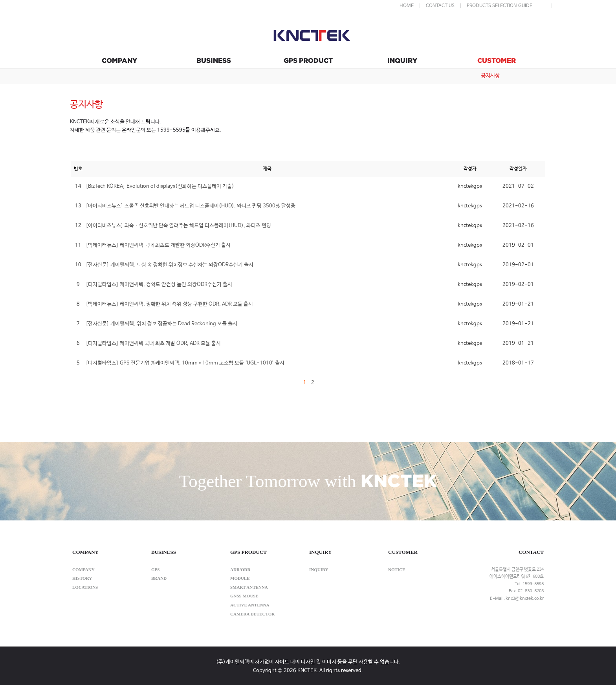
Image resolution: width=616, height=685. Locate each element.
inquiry (319, 570)
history (82, 578)
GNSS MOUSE (244, 596)
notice (397, 570)
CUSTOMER (497, 60)
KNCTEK (312, 35)
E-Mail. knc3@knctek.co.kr (517, 599)
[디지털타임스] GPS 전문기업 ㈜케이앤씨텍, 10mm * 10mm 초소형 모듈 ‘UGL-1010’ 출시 (185, 363)
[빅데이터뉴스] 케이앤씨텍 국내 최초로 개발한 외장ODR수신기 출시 (158, 245)
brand (159, 578)
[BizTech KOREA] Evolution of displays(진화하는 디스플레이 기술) (160, 186)
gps (155, 570)
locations (85, 587)
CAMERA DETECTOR (252, 614)
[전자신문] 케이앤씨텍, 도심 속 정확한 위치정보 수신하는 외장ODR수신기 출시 (170, 265)
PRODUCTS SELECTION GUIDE (500, 6)
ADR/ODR (240, 570)
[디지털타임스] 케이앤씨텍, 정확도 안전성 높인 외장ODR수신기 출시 (159, 285)
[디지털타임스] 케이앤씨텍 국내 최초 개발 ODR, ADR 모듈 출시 (153, 343)
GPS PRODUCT (308, 60)
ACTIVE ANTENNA (250, 605)
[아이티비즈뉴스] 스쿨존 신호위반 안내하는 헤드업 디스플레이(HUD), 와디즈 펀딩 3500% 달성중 (191, 206)
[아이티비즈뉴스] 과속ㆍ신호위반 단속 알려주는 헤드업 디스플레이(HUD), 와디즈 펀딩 (178, 226)
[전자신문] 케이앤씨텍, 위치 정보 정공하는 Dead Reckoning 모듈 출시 (161, 324)
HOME (407, 6)
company (83, 570)
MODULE (240, 578)
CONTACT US (440, 6)
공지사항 (490, 76)
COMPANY (119, 60)
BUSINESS (214, 60)
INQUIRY (402, 60)
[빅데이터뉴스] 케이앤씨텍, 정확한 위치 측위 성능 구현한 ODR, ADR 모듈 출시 (169, 304)
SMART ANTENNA (249, 587)
